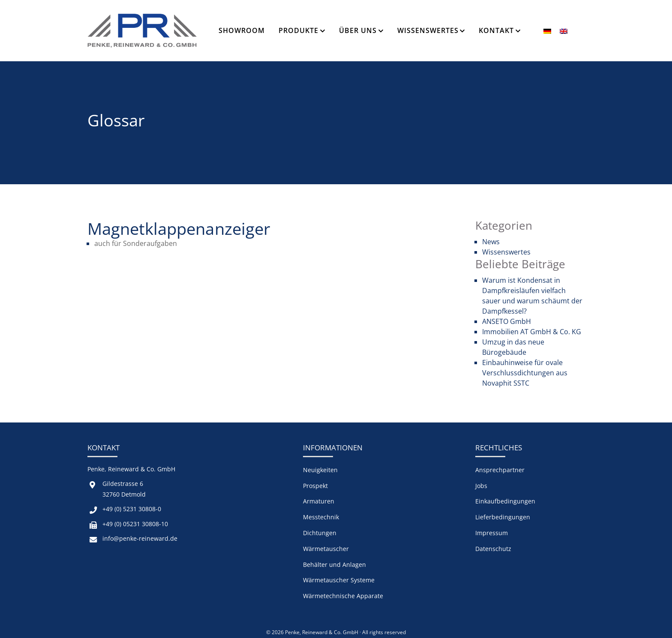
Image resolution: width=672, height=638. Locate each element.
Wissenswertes (428, 30)
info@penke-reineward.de (140, 538)
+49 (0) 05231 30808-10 (135, 524)
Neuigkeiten (320, 470)
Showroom (242, 30)
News (491, 242)
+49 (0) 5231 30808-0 (132, 509)
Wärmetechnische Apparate (343, 596)
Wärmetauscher (326, 549)
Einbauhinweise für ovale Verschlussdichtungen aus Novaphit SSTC (525, 373)
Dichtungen (320, 533)
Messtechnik (321, 517)
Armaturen (319, 501)
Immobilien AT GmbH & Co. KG (532, 332)
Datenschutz (493, 549)
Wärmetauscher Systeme (339, 580)
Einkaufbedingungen (505, 501)
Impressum (492, 533)
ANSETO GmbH (507, 321)
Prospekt (315, 486)
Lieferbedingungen (503, 517)
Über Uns (358, 30)
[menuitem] (547, 31)
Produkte (298, 30)
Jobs (481, 486)
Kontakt (496, 30)
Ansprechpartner (500, 470)
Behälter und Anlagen (334, 565)
